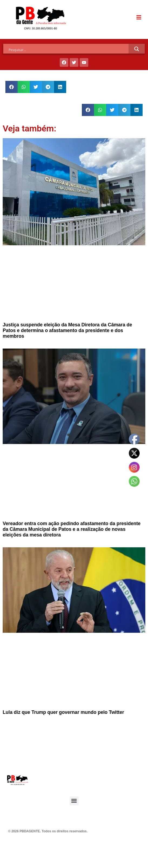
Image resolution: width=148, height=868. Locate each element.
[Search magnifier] (137, 49)
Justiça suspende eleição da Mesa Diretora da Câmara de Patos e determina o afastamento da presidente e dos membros (67, 330)
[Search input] (69, 50)
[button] (11, 87)
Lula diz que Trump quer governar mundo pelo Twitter (63, 712)
